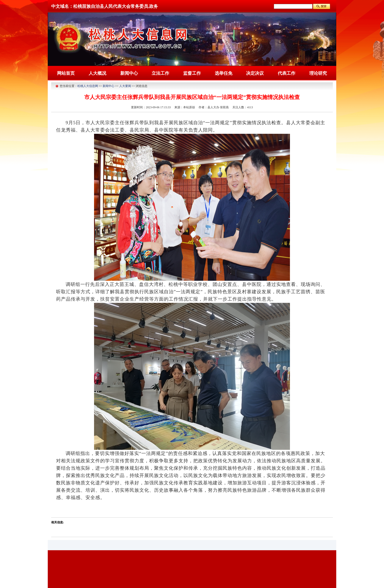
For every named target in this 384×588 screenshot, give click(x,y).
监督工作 (192, 73)
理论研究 (318, 73)
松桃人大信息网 (88, 86)
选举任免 (224, 73)
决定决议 (255, 73)
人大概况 (97, 73)
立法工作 (160, 73)
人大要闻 (125, 86)
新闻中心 (129, 73)
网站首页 (66, 73)
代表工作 (287, 73)
